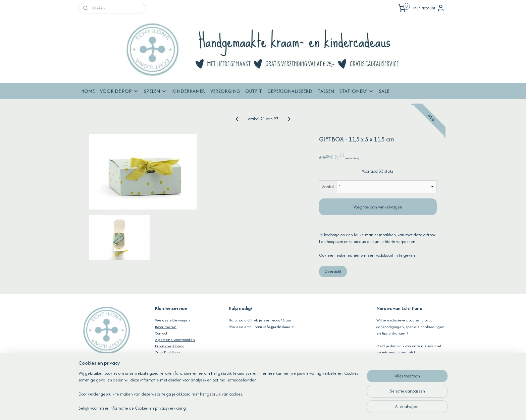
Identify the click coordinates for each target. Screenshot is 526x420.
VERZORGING (225, 91)
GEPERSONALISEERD (290, 91)
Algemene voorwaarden (175, 340)
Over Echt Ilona (167, 352)
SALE (384, 91)
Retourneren (166, 327)
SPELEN (155, 91)
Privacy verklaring (170, 346)
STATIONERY (357, 91)
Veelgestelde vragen (172, 320)
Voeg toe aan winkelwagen (378, 207)
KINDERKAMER (189, 91)
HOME (88, 91)
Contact (161, 333)
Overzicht (333, 271)
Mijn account (429, 8)
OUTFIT (254, 91)
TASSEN (326, 91)
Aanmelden (392, 367)
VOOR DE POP (119, 91)
